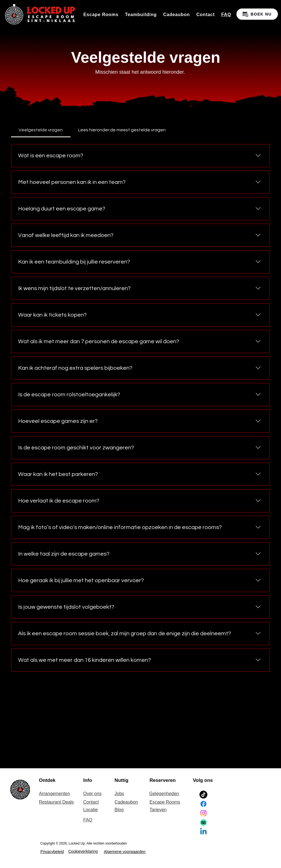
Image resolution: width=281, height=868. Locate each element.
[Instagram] (203, 813)
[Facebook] (203, 804)
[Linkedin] (203, 832)
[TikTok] (203, 795)
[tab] (41, 130)
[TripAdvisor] (203, 823)
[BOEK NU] (257, 14)
